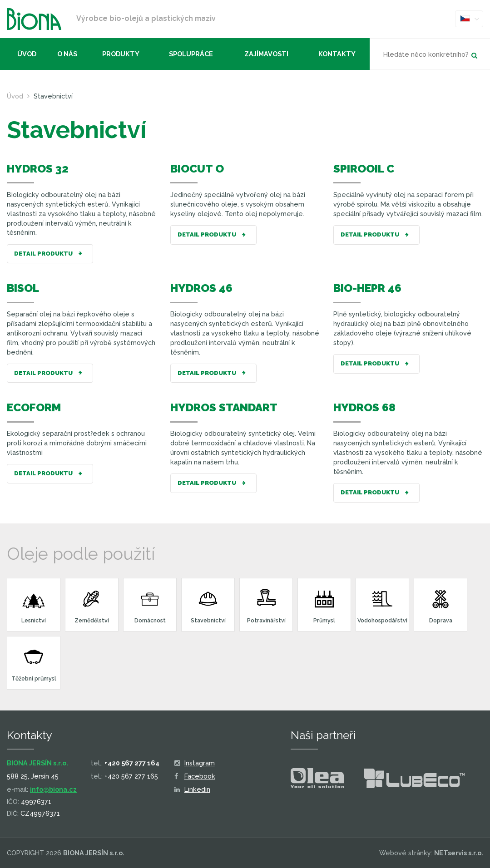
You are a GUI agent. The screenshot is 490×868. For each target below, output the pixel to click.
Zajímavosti (266, 54)
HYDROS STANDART (224, 407)
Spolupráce (191, 54)
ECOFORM (34, 407)
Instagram (195, 763)
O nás (67, 54)
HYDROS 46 (201, 288)
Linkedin (192, 789)
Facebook (195, 776)
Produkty (121, 54)
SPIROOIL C (364, 169)
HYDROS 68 (364, 407)
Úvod (27, 54)
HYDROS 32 (38, 169)
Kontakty (337, 54)
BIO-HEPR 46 (367, 288)
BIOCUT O (197, 169)
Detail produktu (50, 254)
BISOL (23, 288)
